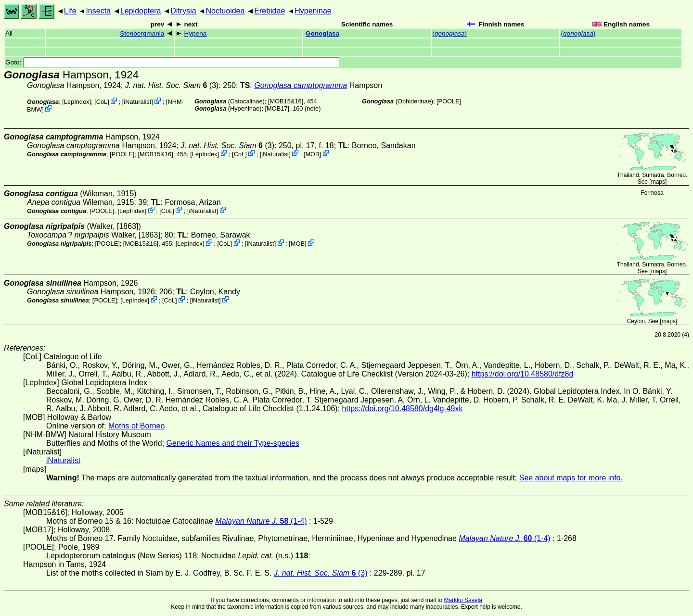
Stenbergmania (142, 33)
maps (658, 182)
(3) (172, 85)
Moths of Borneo (136, 426)
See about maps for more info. (571, 478)
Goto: (172, 62)
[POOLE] (449, 101)
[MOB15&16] (286, 101)
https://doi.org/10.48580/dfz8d (523, 374)
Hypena (195, 33)
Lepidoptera (141, 11)
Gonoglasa (322, 33)
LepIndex (77, 102)
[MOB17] (277, 108)
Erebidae (269, 11)
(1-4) (261, 521)
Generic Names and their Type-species (233, 443)
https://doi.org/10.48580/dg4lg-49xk (403, 409)
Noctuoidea (225, 11)
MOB (312, 154)
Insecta (98, 11)
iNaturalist (137, 102)
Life (70, 11)
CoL (102, 102)
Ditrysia (183, 11)
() (449, 33)
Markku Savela (463, 600)
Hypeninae (313, 11)
